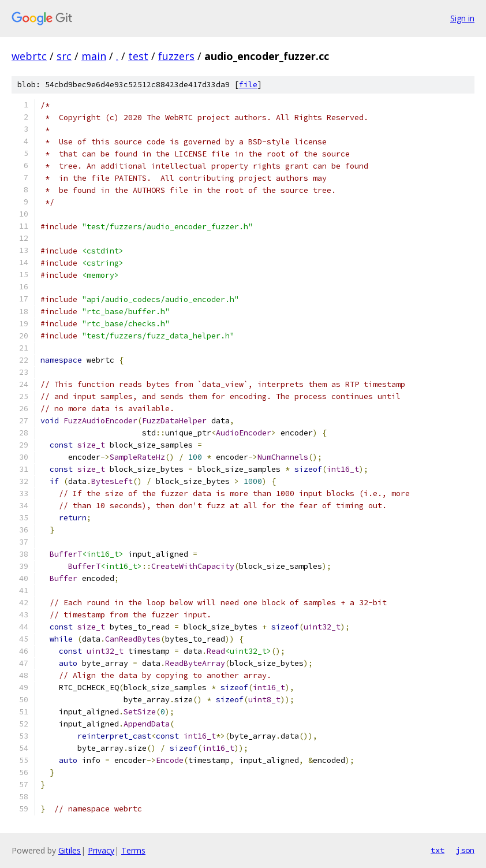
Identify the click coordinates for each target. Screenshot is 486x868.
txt (438, 850)
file (248, 85)
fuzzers (176, 56)
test (138, 56)
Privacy (101, 850)
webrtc (29, 56)
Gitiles (70, 850)
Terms (133, 850)
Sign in (462, 18)
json (465, 850)
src (64, 56)
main (94, 56)
